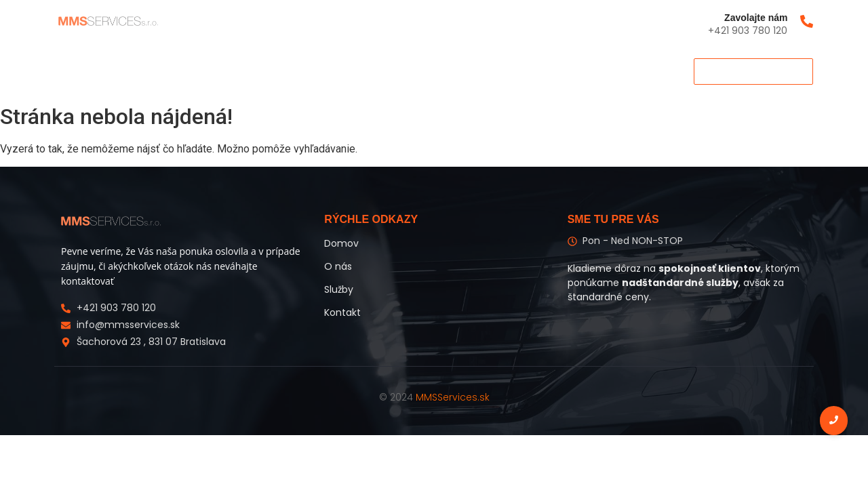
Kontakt (244, 71)
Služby (186, 71)
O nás (133, 71)
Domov (77, 71)
